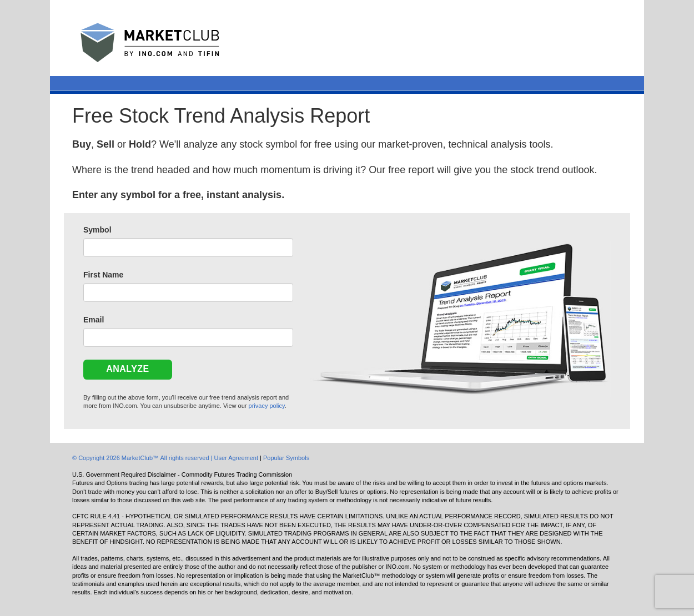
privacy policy (267, 406)
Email (94, 320)
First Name (103, 275)
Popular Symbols (286, 458)
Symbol (97, 230)
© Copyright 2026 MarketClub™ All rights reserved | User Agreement (166, 458)
